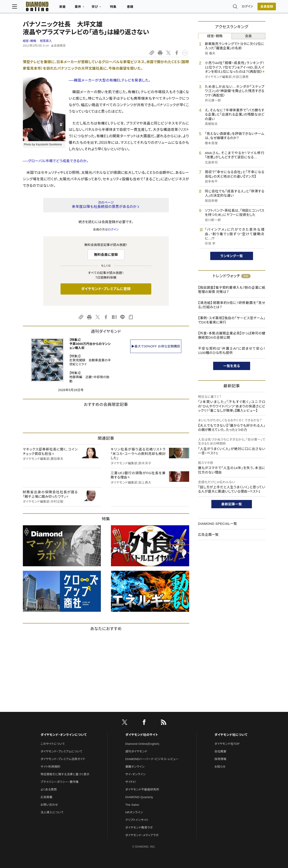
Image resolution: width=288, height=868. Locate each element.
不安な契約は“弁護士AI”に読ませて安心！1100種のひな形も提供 (232, 351)
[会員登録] (256, 8)
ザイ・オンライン (135, 774)
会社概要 (220, 751)
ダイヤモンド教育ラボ (139, 828)
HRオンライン (134, 812)
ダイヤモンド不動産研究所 (142, 789)
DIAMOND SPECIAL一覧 (218, 524)
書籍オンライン (135, 767)
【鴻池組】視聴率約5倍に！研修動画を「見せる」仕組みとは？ (232, 305)
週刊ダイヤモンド (136, 751)
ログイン (237, 8)
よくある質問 (49, 789)
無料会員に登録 (106, 255)
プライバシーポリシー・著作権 (60, 782)
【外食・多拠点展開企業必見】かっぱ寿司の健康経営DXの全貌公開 (232, 335)
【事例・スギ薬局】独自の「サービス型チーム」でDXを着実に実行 (232, 320)
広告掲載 (47, 797)
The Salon (132, 805)
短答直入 (46, 41)
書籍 (141, 8)
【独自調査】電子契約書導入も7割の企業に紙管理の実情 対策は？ (232, 290)
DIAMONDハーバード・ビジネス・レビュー (152, 759)
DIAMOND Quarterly (139, 797)
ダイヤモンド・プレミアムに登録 (106, 289)
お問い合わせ (49, 805)
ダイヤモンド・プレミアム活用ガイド (63, 759)
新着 (73, 8)
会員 (248, 36)
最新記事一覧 (232, 504)
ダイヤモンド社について (231, 735)
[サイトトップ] (43, 8)
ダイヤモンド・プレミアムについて (62, 751)
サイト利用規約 (50, 767)
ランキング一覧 (232, 256)
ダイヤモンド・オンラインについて (64, 735)
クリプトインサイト (137, 820)
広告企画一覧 (208, 535)
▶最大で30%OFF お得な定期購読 (156, 346)
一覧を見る (232, 366)
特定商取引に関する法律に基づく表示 (65, 774)
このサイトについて (53, 744)
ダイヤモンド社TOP (227, 744)
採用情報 (220, 759)
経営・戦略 (30, 41)
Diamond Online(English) (142, 744)
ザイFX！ (131, 782)
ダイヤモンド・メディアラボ (142, 835)
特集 (124, 8)
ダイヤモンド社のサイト (142, 735)
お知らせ (220, 767)
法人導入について (52, 812)
